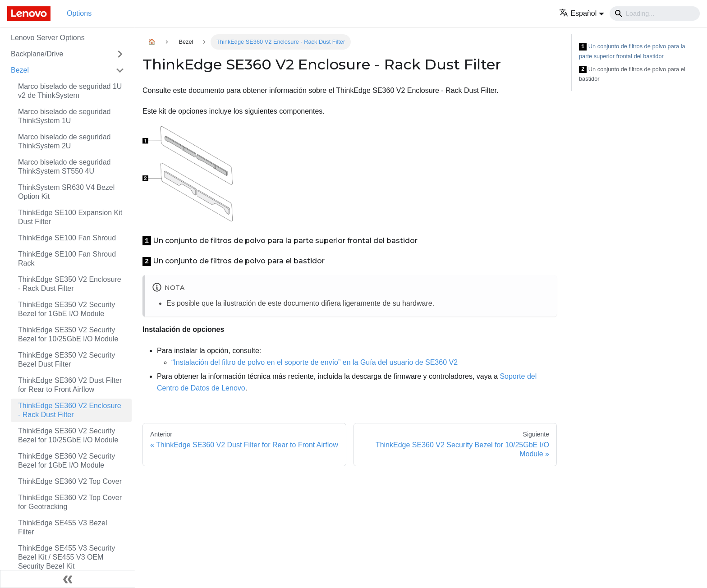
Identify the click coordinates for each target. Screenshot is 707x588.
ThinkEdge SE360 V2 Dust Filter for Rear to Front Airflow (70, 385)
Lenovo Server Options (48, 38)
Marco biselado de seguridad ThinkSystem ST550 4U (64, 167)
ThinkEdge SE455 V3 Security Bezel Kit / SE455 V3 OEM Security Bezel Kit (67, 557)
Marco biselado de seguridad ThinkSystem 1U (64, 116)
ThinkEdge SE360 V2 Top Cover (70, 481)
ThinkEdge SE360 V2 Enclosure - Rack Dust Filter (70, 410)
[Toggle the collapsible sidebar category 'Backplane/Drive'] (120, 54)
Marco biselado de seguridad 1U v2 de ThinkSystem (70, 91)
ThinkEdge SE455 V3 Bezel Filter (62, 527)
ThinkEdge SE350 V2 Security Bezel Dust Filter (67, 360)
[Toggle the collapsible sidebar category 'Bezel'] (120, 70)
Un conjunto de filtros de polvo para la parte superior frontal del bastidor (632, 51)
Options (79, 13)
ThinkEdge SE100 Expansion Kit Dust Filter (70, 217)
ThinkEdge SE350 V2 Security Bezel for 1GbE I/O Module (67, 309)
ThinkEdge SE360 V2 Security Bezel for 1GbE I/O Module (67, 461)
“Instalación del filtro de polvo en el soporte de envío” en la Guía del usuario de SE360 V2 (314, 362)
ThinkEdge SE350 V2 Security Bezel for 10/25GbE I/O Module (68, 334)
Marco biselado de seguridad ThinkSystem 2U (64, 141)
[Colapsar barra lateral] (68, 579)
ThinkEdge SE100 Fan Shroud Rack (67, 259)
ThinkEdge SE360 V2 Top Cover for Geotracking (70, 502)
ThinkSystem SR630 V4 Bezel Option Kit (66, 192)
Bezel (20, 70)
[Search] (655, 14)
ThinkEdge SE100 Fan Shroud (67, 238)
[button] (582, 13)
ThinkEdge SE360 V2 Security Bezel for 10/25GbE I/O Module (68, 435)
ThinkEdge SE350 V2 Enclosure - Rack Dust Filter (70, 284)
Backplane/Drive (37, 54)
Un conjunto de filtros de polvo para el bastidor (632, 74)
